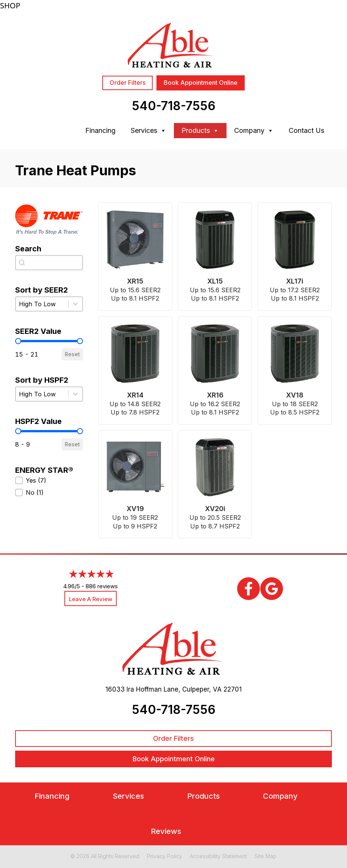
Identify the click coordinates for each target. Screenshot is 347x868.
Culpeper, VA (202, 689)
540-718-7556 (174, 106)
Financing (100, 130)
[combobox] (49, 263)
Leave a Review (91, 599)
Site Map (266, 856)
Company (254, 131)
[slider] (18, 341)
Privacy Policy (165, 856)
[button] (49, 480)
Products (200, 131)
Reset (72, 354)
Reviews (166, 831)
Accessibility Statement (218, 856)
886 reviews (102, 586)
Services (148, 131)
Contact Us (306, 130)
